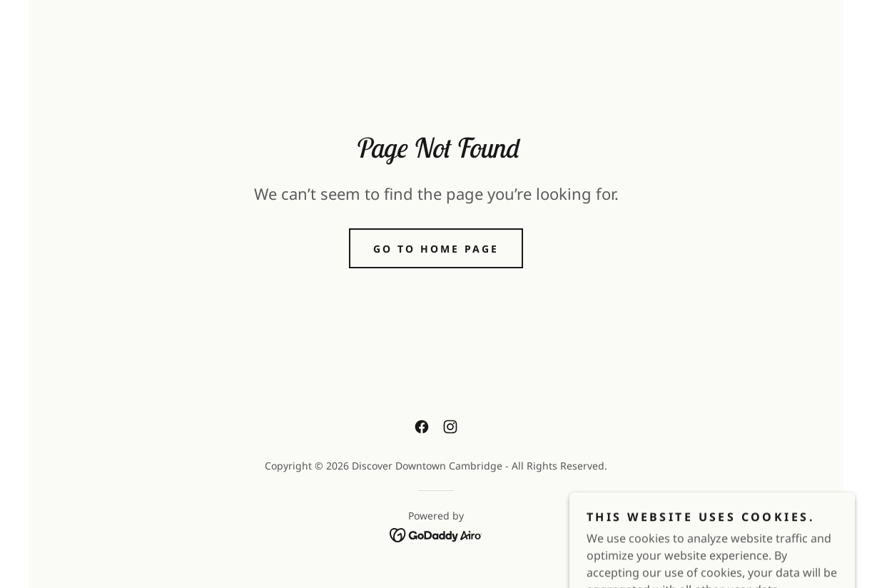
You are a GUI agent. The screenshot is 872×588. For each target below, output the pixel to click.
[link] (422, 427)
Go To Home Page (436, 249)
